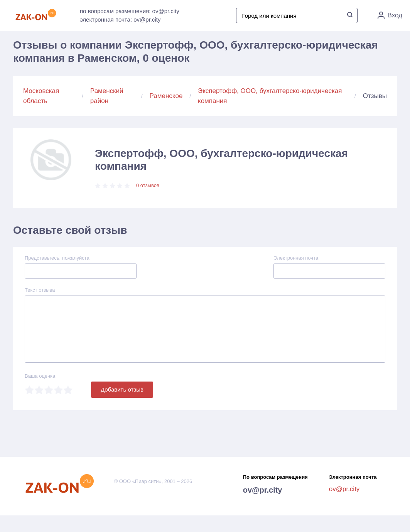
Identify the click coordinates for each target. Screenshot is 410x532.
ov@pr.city (263, 490)
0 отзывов (148, 185)
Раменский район (107, 96)
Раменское (166, 96)
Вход (390, 15)
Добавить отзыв (122, 389)
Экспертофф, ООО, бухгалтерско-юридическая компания (270, 96)
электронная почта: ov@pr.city (120, 19)
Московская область (41, 96)
